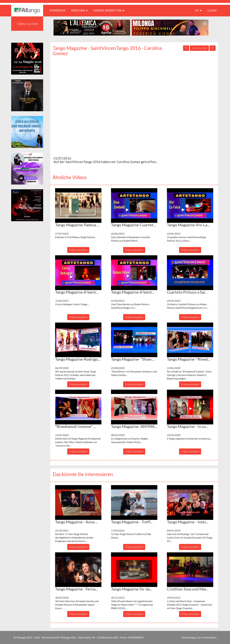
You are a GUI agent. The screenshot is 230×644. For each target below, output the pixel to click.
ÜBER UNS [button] (79, 10)
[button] (78, 206)
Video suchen (28, 24)
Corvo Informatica (206, 637)
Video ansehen (78, 250)
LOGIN (212, 10)
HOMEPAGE (59, 10)
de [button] (198, 10)
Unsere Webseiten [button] (109, 10)
